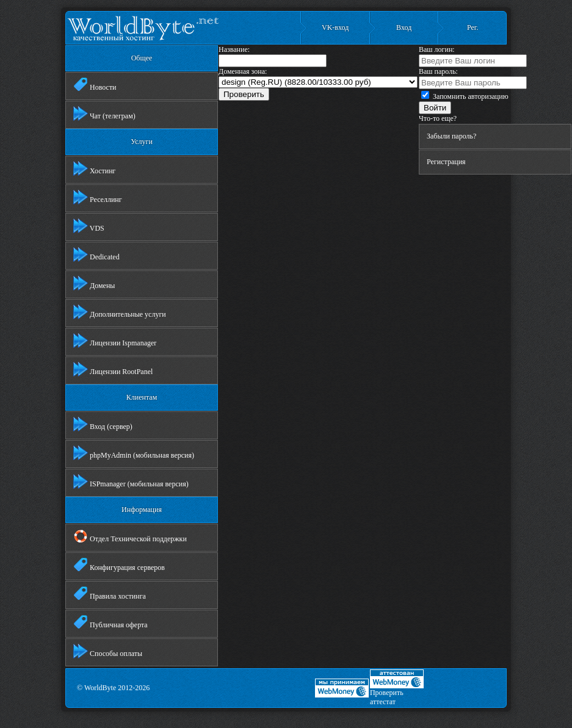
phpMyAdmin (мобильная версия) (134, 453)
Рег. (472, 27)
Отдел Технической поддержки (130, 536)
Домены (94, 283)
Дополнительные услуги (120, 312)
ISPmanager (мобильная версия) (131, 481)
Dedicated (96, 254)
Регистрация (446, 162)
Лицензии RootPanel (113, 369)
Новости (95, 85)
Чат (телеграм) (104, 114)
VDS (89, 226)
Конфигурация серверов (119, 565)
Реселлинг (98, 197)
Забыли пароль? (451, 136)
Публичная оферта (110, 622)
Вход (404, 27)
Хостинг (95, 168)
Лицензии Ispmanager (115, 341)
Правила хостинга (110, 594)
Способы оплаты (108, 651)
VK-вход (335, 27)
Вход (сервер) (103, 424)
